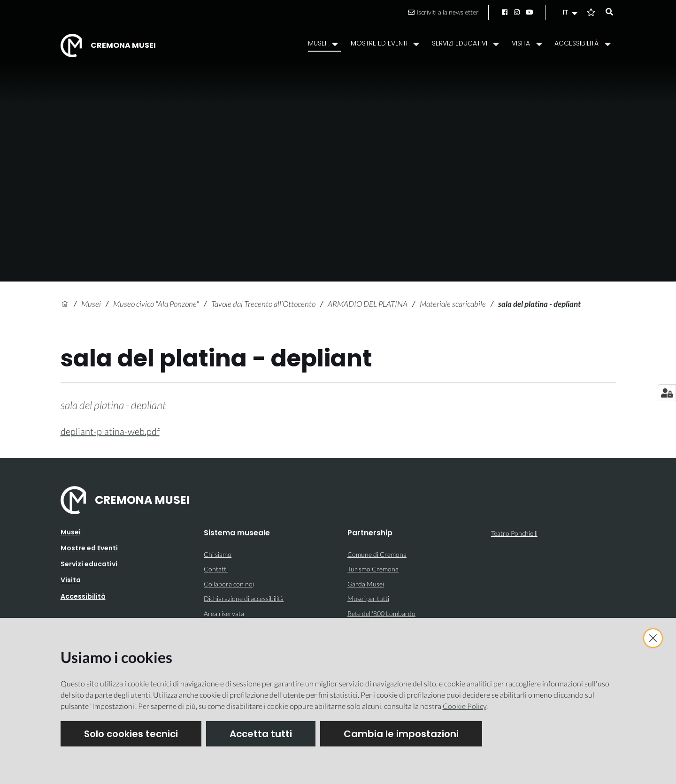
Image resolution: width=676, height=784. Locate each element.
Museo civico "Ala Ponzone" (156, 304)
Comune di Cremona (377, 554)
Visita (71, 580)
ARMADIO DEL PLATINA (368, 304)
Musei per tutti (368, 598)
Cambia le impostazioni (401, 734)
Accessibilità (83, 596)
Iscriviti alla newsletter (443, 12)
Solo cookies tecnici (131, 734)
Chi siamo (218, 554)
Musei (91, 304)
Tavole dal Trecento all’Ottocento (263, 304)
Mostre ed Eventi (89, 548)
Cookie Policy (465, 706)
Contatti (216, 569)
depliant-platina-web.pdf (110, 431)
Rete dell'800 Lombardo (381, 613)
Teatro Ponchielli (514, 533)
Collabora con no (228, 584)
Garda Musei (366, 584)
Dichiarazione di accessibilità (244, 598)
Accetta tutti (261, 734)
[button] (571, 12)
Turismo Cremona (373, 569)
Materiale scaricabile (453, 304)
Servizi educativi (89, 564)
